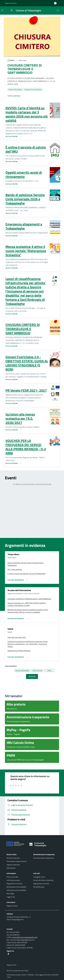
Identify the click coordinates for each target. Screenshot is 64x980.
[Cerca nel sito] (58, 10)
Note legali (10, 894)
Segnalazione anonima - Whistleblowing (42, 885)
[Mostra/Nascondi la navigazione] (2, 10)
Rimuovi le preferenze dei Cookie (18, 971)
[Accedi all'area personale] (56, 3)
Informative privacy (13, 880)
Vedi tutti (32, 676)
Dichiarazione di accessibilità (16, 887)
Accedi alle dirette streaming (43, 880)
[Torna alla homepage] (43, 844)
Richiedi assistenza (13, 858)
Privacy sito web (12, 877)
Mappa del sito (12, 965)
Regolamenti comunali (14, 884)
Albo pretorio (11, 868)
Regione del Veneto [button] (11, 3)
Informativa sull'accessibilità (16, 890)
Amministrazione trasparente (43, 858)
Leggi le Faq (11, 897)
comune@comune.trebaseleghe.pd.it (25, 937)
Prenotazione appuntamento (17, 861)
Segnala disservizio (13, 865)
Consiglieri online (39, 877)
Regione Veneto (12, 906)
